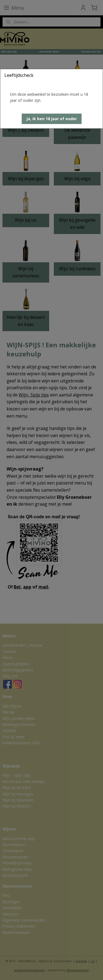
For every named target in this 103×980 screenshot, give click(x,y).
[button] (52, 119)
